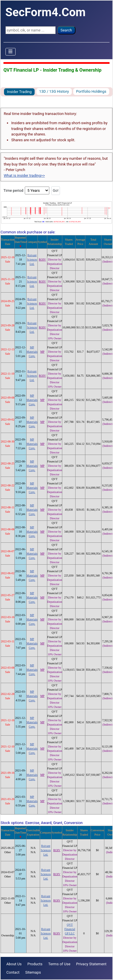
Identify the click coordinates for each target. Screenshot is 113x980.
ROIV (42, 260)
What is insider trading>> (24, 175)
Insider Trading (19, 92)
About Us (14, 964)
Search (66, 30)
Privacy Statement (91, 964)
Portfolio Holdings (91, 91)
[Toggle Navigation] (11, 52)
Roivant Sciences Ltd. (32, 260)
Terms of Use (59, 964)
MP (42, 352)
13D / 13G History (54, 91)
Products (35, 964)
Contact (13, 972)
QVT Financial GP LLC (70, 929)
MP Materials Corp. (32, 352)
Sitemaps (33, 972)
